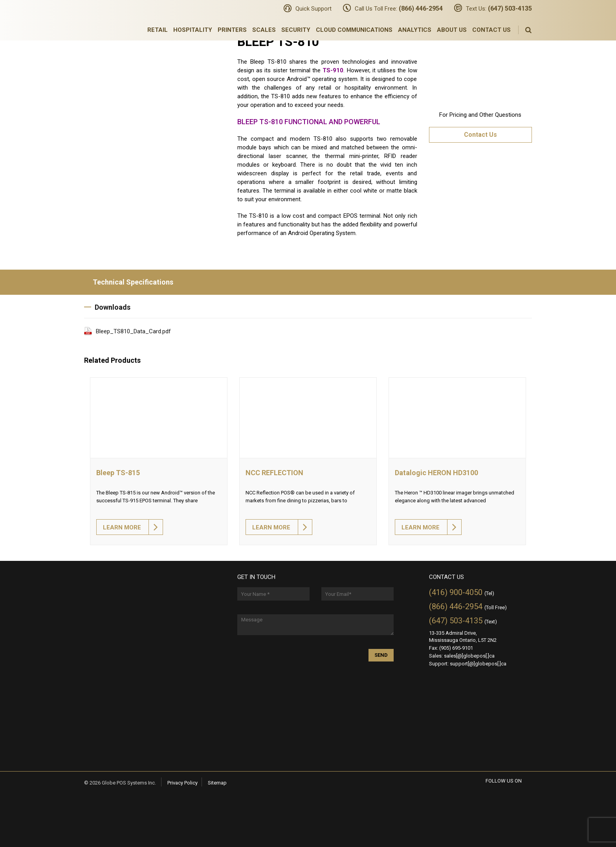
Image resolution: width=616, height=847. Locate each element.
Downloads (107, 307)
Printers (232, 30)
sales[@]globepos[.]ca (469, 656)
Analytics (415, 30)
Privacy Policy (182, 783)
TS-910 (333, 70)
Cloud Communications (354, 30)
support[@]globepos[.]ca (478, 664)
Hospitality (193, 30)
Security (296, 30)
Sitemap (217, 783)
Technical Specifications (129, 282)
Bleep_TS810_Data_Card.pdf (133, 331)
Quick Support (313, 9)
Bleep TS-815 (118, 473)
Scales (264, 30)
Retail (158, 30)
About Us (452, 30)
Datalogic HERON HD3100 (436, 473)
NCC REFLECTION (274, 473)
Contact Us (491, 30)
